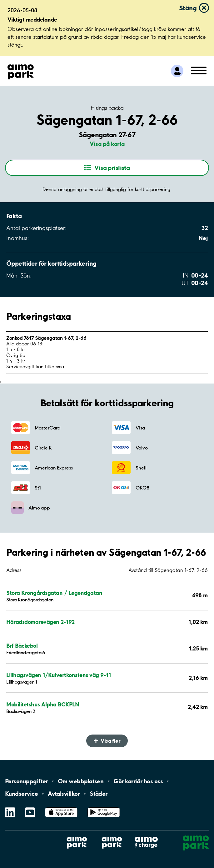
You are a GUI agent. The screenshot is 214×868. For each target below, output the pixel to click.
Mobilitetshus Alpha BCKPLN (43, 704)
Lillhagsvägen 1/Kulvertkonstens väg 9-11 (58, 675)
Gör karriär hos (138, 781)
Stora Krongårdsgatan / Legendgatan (54, 593)
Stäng (188, 8)
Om (81, 781)
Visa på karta (107, 144)
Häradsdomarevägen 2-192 (40, 622)
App (61, 808)
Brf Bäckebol (22, 646)
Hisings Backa (107, 108)
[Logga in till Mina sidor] (177, 71)
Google (104, 808)
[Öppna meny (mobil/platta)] (199, 70)
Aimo (146, 837)
